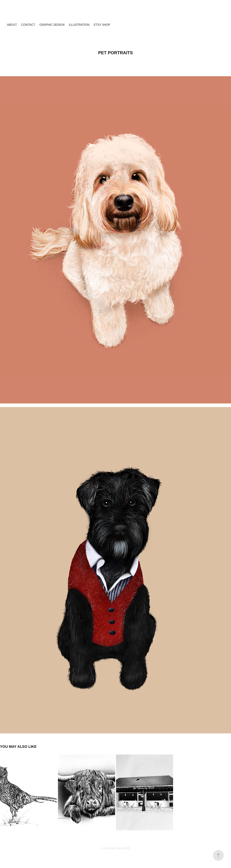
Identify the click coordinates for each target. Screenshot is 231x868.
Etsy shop (102, 25)
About (12, 25)
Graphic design (52, 25)
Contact (28, 25)
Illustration (79, 25)
